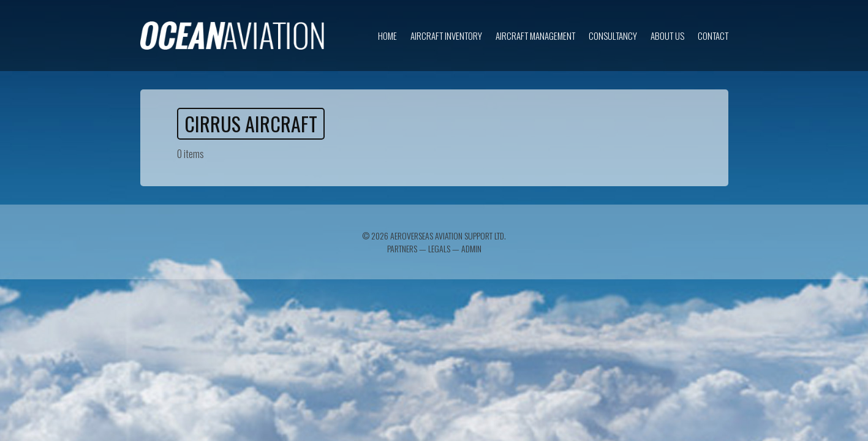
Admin (471, 248)
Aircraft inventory (446, 36)
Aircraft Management (535, 36)
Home (387, 36)
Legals (439, 248)
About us (667, 36)
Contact (713, 36)
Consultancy (613, 36)
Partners (402, 248)
